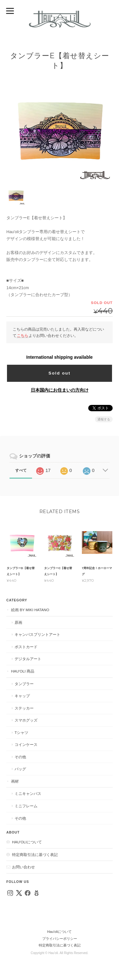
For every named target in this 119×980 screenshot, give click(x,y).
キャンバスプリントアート (37, 634)
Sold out (60, 373)
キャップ (22, 696)
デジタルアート (28, 659)
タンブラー (24, 684)
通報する (104, 419)
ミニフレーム (26, 806)
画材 (15, 781)
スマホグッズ (26, 720)
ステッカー (24, 708)
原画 (18, 622)
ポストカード (26, 647)
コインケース (26, 744)
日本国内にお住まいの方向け (60, 390)
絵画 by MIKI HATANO (30, 610)
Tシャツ (21, 732)
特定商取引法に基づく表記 (35, 855)
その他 (20, 757)
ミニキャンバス (28, 794)
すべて (21, 470)
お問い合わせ (23, 867)
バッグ (20, 769)
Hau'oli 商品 (23, 671)
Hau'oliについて (27, 842)
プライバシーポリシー (60, 939)
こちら (23, 335)
